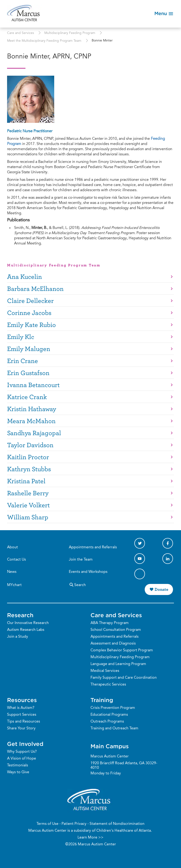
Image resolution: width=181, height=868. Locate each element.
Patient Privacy (74, 824)
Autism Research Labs (26, 630)
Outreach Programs (107, 722)
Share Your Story (21, 728)
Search (77, 585)
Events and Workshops (88, 572)
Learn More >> (90, 838)
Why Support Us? (22, 752)
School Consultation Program (116, 630)
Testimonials (18, 765)
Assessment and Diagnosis (113, 644)
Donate (161, 589)
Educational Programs (109, 715)
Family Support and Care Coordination (124, 678)
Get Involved (25, 744)
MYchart (14, 585)
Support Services (22, 715)
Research (20, 615)
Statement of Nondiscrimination (117, 824)
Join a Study (18, 637)
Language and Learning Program (118, 664)
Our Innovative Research (28, 623)
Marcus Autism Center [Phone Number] (110, 756)
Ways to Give (18, 772)
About (12, 547)
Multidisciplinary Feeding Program (70, 33)
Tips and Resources (24, 722)
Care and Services (21, 33)
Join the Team (81, 560)
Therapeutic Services (108, 685)
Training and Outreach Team (114, 728)
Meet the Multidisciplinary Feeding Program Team (44, 41)
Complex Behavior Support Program (122, 650)
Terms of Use (47, 824)
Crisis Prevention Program (113, 708)
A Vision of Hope (22, 759)
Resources (22, 700)
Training (102, 700)
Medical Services (105, 671)
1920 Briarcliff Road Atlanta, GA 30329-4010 (124, 766)
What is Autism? (21, 708)
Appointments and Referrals (93, 547)
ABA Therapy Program (110, 623)
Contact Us (16, 560)
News (12, 572)
